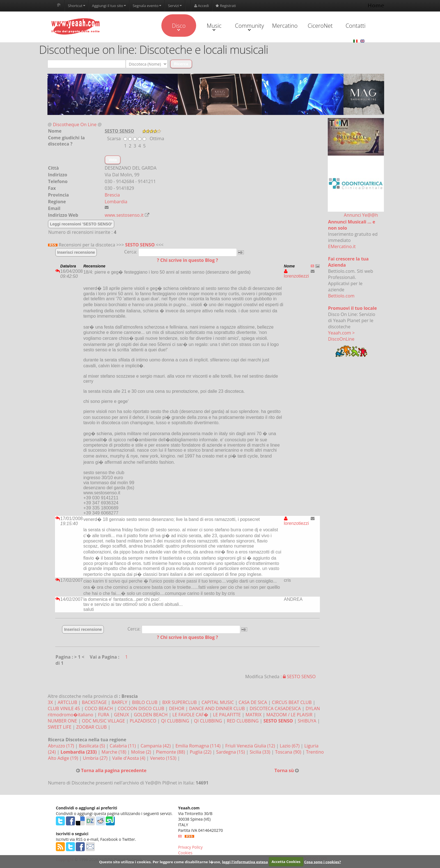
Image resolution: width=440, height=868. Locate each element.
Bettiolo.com (341, 296)
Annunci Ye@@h (361, 215)
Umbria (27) (96, 758)
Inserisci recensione (76, 252)
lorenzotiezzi (296, 274)
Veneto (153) (164, 758)
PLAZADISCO (143, 721)
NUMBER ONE (62, 721)
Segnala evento (147, 6)
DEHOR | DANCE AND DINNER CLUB (207, 708)
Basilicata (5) (92, 746)
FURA (104, 715)
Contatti (355, 26)
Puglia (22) (201, 752)
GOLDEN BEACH (151, 715)
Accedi (202, 6)
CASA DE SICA (253, 702)
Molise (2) (142, 752)
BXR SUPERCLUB (179, 702)
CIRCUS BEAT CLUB (292, 702)
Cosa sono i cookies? (323, 862)
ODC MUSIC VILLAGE (103, 721)
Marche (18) (114, 752)
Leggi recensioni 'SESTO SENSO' (81, 224)
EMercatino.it (342, 246)
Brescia (112, 195)
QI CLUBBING (175, 721)
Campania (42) (156, 746)
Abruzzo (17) (62, 746)
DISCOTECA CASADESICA (275, 708)
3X (50, 702)
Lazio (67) (290, 746)
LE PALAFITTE (227, 715)
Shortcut (77, 6)
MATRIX (254, 715)
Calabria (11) (123, 746)
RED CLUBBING (243, 721)
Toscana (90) (289, 752)
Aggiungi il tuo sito (109, 6)
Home (376, 5)
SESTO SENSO (140, 245)
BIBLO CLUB (145, 702)
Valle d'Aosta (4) (129, 758)
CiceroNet (320, 26)
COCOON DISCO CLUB (141, 708)
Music (214, 26)
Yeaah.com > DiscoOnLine (341, 336)
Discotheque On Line (75, 124)
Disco (179, 26)
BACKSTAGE (94, 702)
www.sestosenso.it (124, 215)
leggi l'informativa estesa (245, 862)
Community (249, 26)
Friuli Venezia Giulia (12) (251, 746)
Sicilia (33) (261, 752)
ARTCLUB (67, 702)
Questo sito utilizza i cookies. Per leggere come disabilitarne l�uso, (160, 862)
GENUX (121, 715)
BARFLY (120, 702)
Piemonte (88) (171, 752)
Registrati (226, 6)
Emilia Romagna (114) (199, 746)
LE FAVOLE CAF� (190, 715)
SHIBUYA (307, 721)
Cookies (185, 853)
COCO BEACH (99, 708)
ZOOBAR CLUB (91, 727)
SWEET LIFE (59, 727)
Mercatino (285, 26)
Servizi (175, 6)
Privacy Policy (190, 847)
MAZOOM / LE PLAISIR (289, 715)
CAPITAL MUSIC (218, 702)
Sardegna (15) (231, 752)
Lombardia (116, 202)
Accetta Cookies (286, 862)
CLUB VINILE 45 (64, 708)
